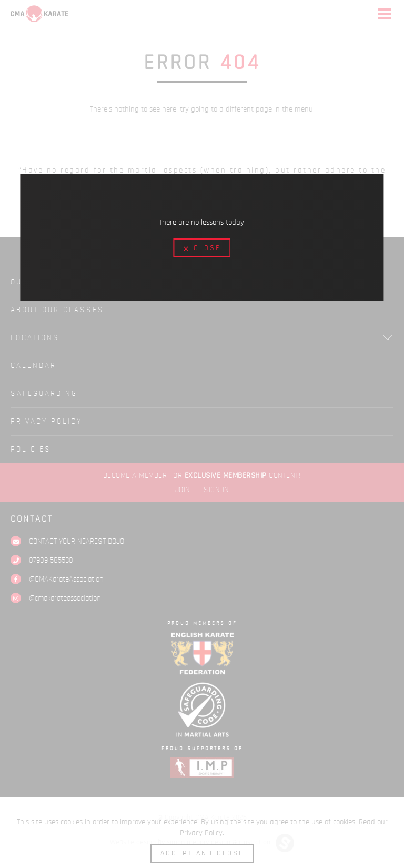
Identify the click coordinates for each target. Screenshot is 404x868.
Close (202, 248)
